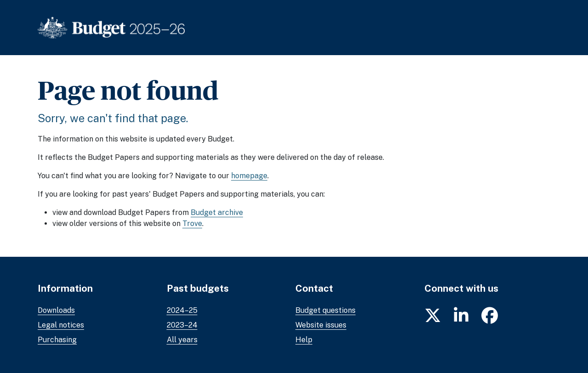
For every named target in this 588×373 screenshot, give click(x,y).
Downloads (56, 310)
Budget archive (217, 212)
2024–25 (182, 310)
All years (182, 340)
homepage (249, 176)
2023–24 (182, 325)
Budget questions (325, 310)
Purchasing (57, 340)
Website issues (321, 325)
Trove (192, 223)
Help (304, 340)
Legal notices (61, 325)
